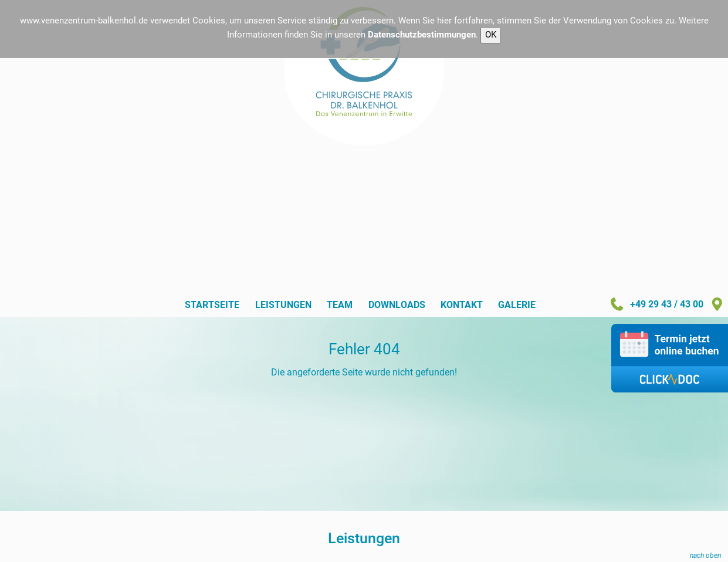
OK (491, 35)
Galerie (517, 305)
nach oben (705, 555)
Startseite (212, 305)
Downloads (397, 305)
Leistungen (283, 305)
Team (340, 305)
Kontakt (462, 305)
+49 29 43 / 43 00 (656, 304)
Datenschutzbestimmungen (422, 35)
